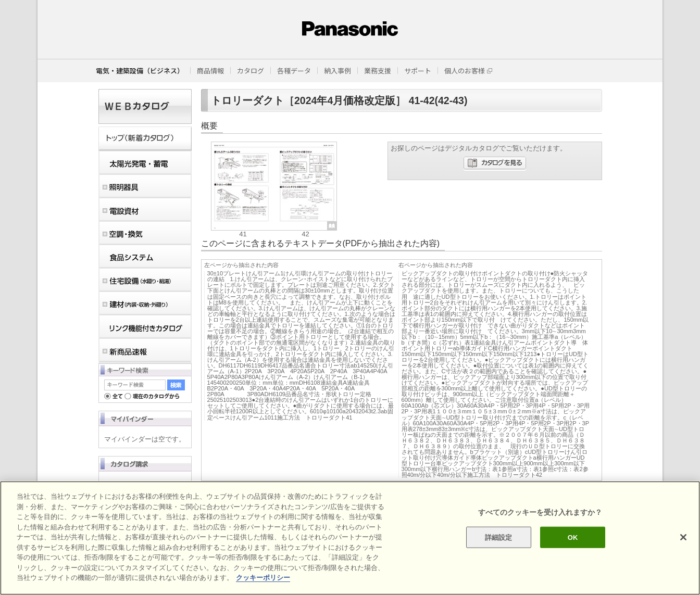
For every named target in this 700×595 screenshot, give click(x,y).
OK (573, 546)
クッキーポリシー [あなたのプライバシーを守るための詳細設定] (263, 586)
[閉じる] (683, 546)
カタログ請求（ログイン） (148, 485)
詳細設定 (499, 546)
